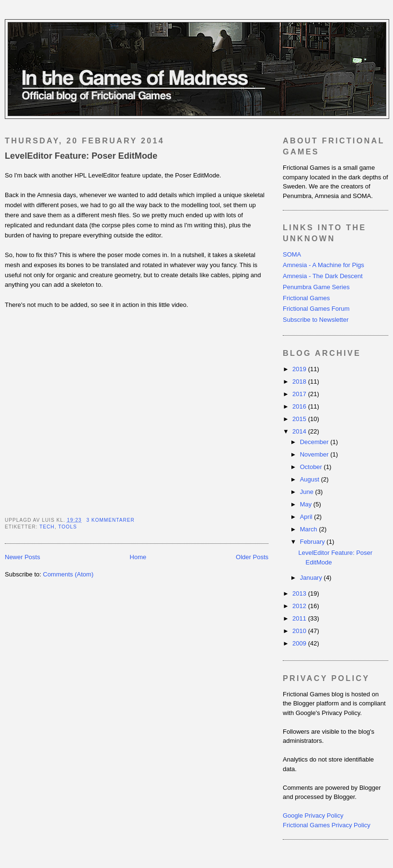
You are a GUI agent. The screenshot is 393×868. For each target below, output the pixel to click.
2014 (300, 431)
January (312, 578)
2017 (300, 394)
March (310, 529)
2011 (300, 618)
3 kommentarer (110, 520)
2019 (300, 369)
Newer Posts (23, 557)
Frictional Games (306, 298)
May (307, 504)
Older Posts (252, 557)
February (313, 542)
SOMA (292, 254)
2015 (300, 419)
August (311, 479)
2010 (300, 631)
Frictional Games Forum (316, 309)
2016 (300, 406)
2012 (300, 606)
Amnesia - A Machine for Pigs (324, 265)
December (315, 442)
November (315, 454)
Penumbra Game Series (316, 287)
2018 (300, 381)
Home (138, 557)
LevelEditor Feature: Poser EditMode (81, 156)
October (312, 467)
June (308, 492)
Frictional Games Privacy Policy (327, 825)
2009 (300, 643)
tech (47, 527)
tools (67, 527)
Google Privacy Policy (313, 815)
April (307, 517)
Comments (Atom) (68, 574)
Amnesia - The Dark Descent (323, 276)
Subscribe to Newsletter (316, 320)
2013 (300, 593)
